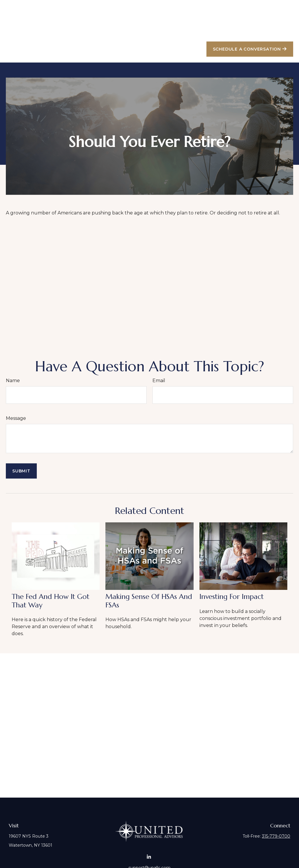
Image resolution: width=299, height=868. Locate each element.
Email (159, 363)
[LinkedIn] (149, 840)
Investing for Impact (232, 579)
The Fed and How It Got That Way (51, 583)
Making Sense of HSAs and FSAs (149, 583)
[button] (143, 14)
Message (16, 401)
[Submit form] (21, 453)
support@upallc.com (149, 850)
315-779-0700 (276, 819)
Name (13, 363)
